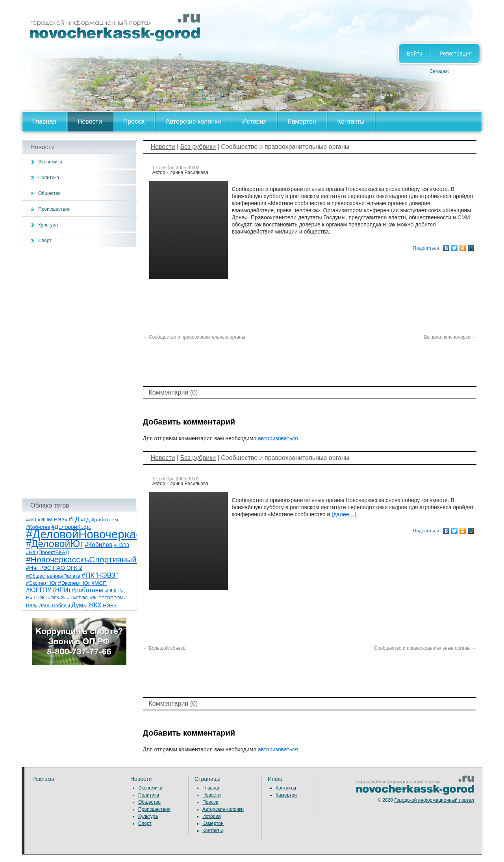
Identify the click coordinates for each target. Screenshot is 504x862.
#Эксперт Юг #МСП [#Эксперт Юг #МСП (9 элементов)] (83, 583)
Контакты (351, 121)
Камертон (302, 121)
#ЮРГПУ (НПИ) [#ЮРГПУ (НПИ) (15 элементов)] (48, 590)
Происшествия (54, 209)
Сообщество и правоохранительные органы (194, 337)
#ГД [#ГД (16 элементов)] (74, 519)
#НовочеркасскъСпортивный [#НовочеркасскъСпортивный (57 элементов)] (81, 559)
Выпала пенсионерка (450, 337)
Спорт (45, 241)
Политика (49, 178)
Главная (44, 121)
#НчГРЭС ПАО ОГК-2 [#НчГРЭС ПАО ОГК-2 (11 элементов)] (54, 568)
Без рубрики (198, 147)
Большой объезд (164, 648)
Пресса (134, 121)
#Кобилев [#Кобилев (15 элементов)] (99, 545)
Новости (90, 121)
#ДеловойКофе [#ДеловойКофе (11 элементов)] (72, 527)
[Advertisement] (79, 373)
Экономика (50, 162)
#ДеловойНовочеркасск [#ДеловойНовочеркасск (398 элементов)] (89, 534)
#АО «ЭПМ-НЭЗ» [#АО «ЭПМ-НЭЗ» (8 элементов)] (47, 520)
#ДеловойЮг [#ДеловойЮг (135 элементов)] (55, 544)
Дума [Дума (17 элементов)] (79, 605)
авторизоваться (278, 438)
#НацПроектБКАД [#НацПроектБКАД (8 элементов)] (47, 552)
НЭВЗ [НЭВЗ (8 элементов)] (110, 605)
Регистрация (456, 54)
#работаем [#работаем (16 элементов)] (87, 590)
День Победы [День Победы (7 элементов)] (55, 606)
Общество (49, 193)
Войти (414, 54)
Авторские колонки (193, 121)
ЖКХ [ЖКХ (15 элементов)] (95, 605)
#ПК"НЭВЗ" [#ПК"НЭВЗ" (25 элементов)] (100, 575)
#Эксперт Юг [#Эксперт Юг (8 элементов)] (41, 583)
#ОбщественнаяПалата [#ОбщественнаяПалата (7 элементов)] (53, 576)
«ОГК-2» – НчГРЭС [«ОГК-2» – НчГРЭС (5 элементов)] (68, 598)
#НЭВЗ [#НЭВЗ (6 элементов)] (121, 545)
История (254, 121)
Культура (48, 225)
